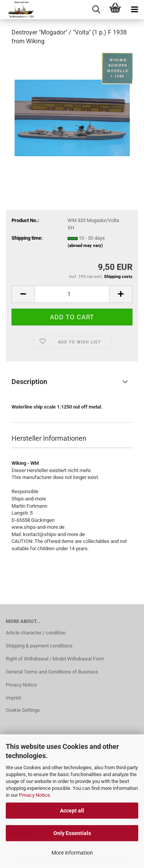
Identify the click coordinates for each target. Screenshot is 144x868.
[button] (23, 294)
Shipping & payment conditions (39, 646)
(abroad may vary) (85, 246)
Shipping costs (118, 277)
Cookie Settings (23, 710)
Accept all (72, 811)
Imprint (13, 698)
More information (72, 853)
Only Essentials (72, 833)
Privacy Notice (34, 795)
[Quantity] (72, 294)
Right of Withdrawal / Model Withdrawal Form (55, 659)
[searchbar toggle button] (96, 10)
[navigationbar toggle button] (134, 10)
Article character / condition (36, 633)
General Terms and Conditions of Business (52, 672)
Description (29, 382)
